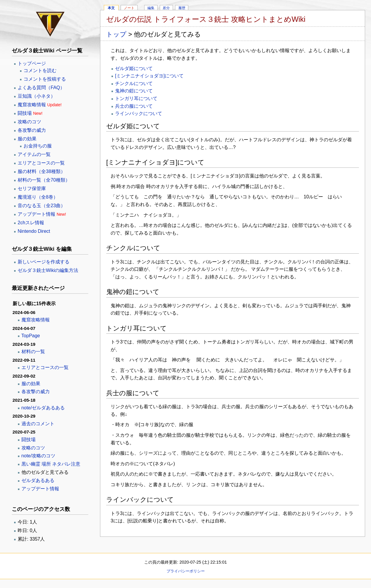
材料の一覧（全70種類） (44, 180)
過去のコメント (38, 424)
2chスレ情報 (31, 223)
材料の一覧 (33, 352)
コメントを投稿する (45, 79)
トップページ (32, 63)
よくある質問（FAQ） (41, 88)
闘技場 (25, 113)
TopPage (31, 336)
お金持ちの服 (38, 146)
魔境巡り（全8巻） (38, 197)
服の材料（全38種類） (41, 171)
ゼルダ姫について (134, 68)
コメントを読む (40, 70)
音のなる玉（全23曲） (41, 206)
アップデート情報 (36, 214)
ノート (129, 8)
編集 (151, 8)
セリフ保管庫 (32, 188)
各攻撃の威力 (32, 130)
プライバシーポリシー (186, 571)
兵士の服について (134, 106)
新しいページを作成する (44, 262)
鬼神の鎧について (134, 91)
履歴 (182, 8)
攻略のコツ (29, 122)
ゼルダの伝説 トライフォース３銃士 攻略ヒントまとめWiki (206, 19)
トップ (116, 34)
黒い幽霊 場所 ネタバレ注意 (51, 464)
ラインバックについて (139, 113)
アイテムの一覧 (34, 154)
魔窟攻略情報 (32, 105)
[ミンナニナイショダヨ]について (149, 76)
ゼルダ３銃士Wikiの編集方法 (48, 270)
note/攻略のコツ (39, 456)
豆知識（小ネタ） (36, 96)
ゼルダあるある (38, 480)
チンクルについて (134, 83)
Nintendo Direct (34, 231)
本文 (111, 8)
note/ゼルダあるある (43, 408)
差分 (166, 8)
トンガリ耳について (136, 98)
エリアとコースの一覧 (41, 163)
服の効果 (27, 139)
